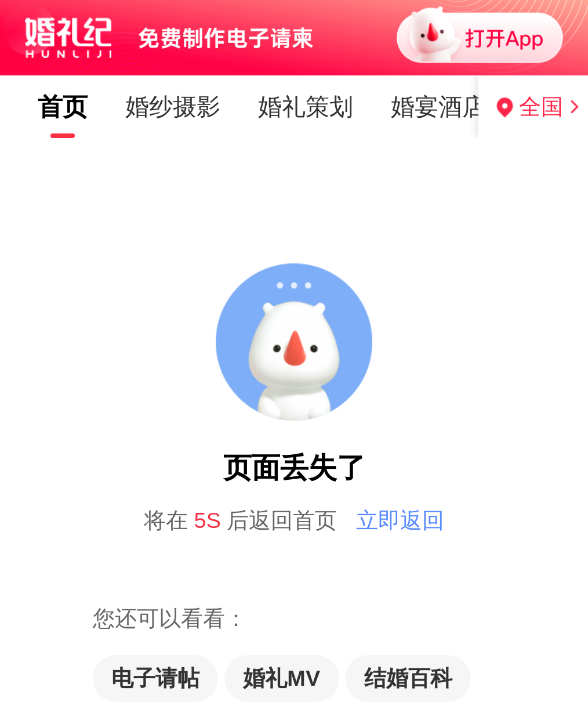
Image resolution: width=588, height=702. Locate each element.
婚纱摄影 (173, 107)
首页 (63, 107)
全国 (541, 107)
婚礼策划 (306, 107)
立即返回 (400, 520)
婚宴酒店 (438, 107)
